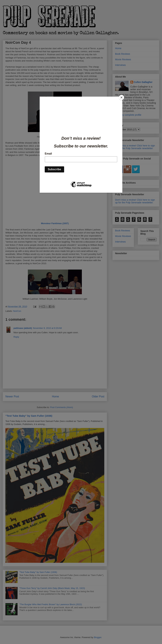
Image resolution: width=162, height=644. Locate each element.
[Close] (122, 97)
